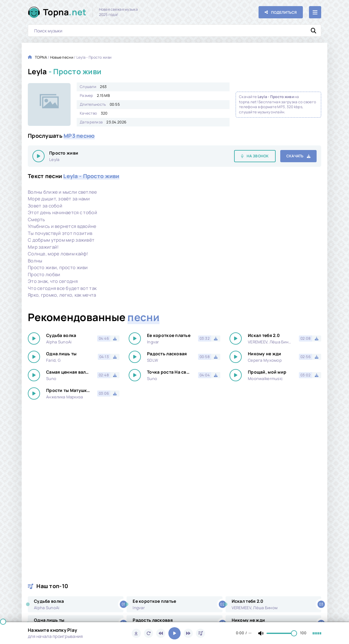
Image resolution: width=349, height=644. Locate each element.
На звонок (258, 156)
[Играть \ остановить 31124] (39, 156)
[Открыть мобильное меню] (315, 12)
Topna (65, 12)
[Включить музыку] (174, 633)
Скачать (295, 156)
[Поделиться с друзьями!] (281, 12)
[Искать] (314, 31)
